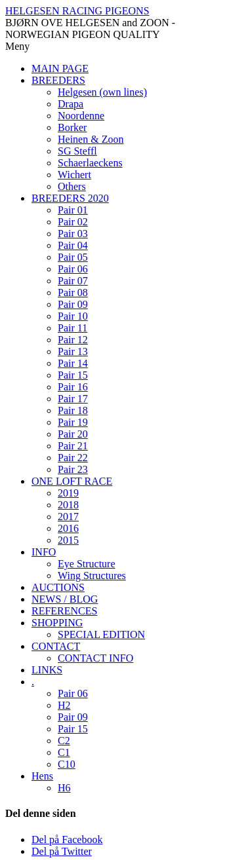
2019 (68, 493)
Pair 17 (73, 399)
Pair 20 (73, 434)
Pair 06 (73, 269)
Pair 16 (73, 387)
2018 (68, 505)
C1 (64, 752)
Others (72, 186)
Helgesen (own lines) (102, 92)
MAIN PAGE (60, 68)
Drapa (71, 104)
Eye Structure (87, 564)
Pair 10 (73, 316)
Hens (42, 776)
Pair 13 (73, 351)
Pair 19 (73, 422)
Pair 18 (73, 410)
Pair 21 (73, 446)
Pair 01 (73, 210)
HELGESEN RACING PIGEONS (77, 11)
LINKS (47, 670)
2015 (68, 540)
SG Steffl (77, 151)
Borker (72, 127)
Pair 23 (73, 469)
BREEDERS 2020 (70, 198)
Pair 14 (73, 363)
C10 (67, 764)
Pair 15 (73, 375)
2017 (68, 517)
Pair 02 (73, 222)
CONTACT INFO (95, 658)
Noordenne (81, 116)
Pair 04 (73, 245)
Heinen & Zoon (91, 139)
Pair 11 (72, 328)
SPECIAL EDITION (101, 634)
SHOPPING (57, 623)
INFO (44, 552)
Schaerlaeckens (90, 163)
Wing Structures (92, 576)
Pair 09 (73, 304)
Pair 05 (73, 257)
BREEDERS (58, 80)
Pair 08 (73, 292)
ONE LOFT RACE (72, 481)
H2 (64, 705)
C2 (64, 741)
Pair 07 (73, 281)
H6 (64, 788)
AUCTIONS (58, 587)
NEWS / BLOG (65, 599)
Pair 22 (73, 458)
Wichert (74, 175)
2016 (68, 528)
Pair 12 (73, 340)
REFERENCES (64, 611)
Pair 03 (73, 234)
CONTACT (56, 646)
